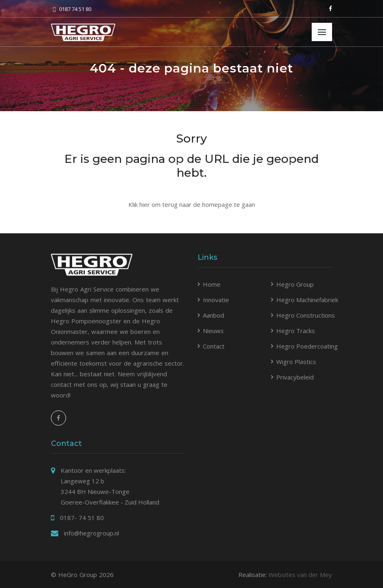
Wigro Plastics (296, 362)
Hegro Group (295, 284)
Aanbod (214, 315)
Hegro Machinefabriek (307, 300)
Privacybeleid (295, 377)
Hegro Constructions (306, 315)
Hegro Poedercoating (307, 346)
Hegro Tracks (296, 331)
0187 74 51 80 (72, 9)
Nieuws (213, 331)
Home (212, 284)
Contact (214, 346)
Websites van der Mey (300, 575)
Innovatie (216, 300)
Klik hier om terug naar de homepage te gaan (192, 204)
